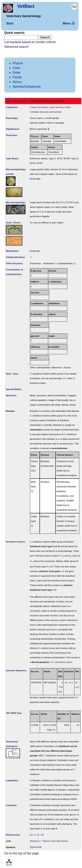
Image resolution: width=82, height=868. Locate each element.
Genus (17, 82)
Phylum (18, 63)
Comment (11, 805)
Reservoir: (11, 395)
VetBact (26, 6)
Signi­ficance (13, 129)
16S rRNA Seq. (14, 713)
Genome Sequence (16, 670)
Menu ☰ (69, 23)
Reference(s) (13, 835)
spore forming (56, 107)
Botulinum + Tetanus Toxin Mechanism (49, 841)
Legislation (12, 780)
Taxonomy (11, 135)
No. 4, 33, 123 (37, 835)
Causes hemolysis (39, 107)
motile (67, 107)
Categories (12, 107)
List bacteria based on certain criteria (30, 42)
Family (17, 77)
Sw (74, 7)
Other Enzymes (14, 263)
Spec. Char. (12, 374)
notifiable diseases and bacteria (46, 112)
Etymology (12, 118)
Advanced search (16, 47)
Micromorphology (15, 202)
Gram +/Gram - (14, 223)
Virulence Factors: (16, 542)
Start (10, 23)
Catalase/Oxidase (15, 257)
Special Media (13, 389)
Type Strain (12, 158)
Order (17, 73)
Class (16, 68)
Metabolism (12, 251)
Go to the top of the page (22, 853)
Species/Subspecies (27, 87)
